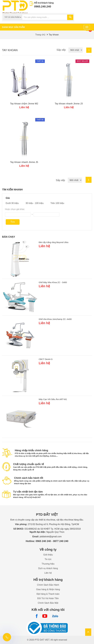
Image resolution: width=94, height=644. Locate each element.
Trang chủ (40, 35)
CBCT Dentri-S (46, 359)
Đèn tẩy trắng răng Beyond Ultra (53, 242)
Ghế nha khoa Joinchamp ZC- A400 (55, 319)
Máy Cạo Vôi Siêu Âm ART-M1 (53, 399)
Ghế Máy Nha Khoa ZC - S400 (53, 282)
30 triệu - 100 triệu (35, 203)
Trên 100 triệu (57, 203)
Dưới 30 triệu (12, 203)
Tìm (13, 222)
